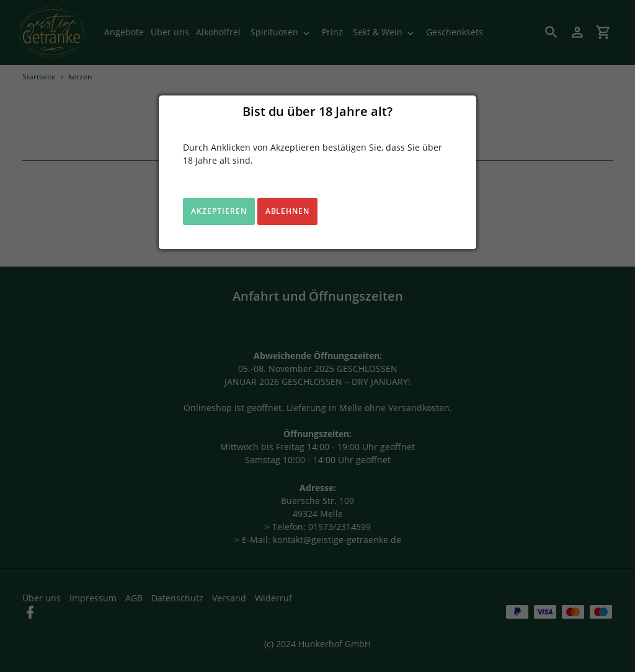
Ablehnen (288, 211)
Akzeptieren (219, 211)
